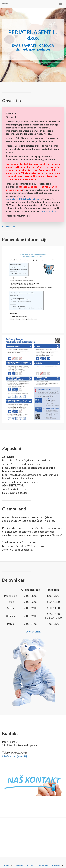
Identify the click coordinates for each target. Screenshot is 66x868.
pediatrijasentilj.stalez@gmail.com (23, 199)
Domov (6, 3)
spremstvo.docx (48, 211)
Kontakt (56, 866)
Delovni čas (42, 866)
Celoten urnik (33, 631)
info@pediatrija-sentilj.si (16, 756)
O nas (30, 866)
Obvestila (18, 866)
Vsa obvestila (8, 227)
